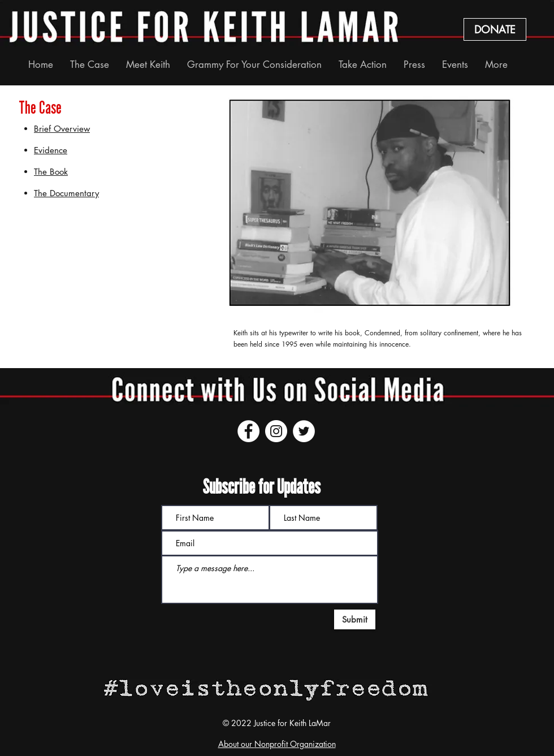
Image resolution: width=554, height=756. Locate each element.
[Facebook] (248, 431)
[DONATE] (495, 29)
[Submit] (355, 619)
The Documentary (66, 193)
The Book (51, 172)
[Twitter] (304, 431)
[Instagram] (276, 431)
